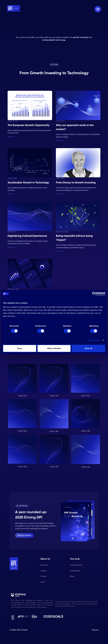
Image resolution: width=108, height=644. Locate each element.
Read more (11, 137)
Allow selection (54, 348)
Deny (20, 348)
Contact (44, 576)
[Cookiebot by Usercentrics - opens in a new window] (94, 294)
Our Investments (76, 565)
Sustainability (75, 571)
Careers (43, 571)
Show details (94, 340)
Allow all (88, 348)
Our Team (44, 565)
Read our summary (24, 535)
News (72, 576)
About (43, 582)
